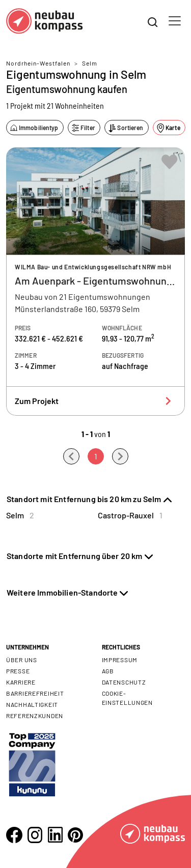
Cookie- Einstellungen (127, 698)
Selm (90, 63)
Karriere (21, 682)
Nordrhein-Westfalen (38, 63)
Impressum (120, 660)
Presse (18, 671)
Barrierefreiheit (35, 693)
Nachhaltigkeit (32, 704)
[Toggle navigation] (175, 21)
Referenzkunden (35, 716)
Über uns (22, 660)
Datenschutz (124, 682)
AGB (108, 671)
